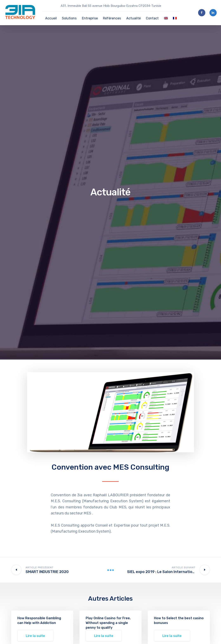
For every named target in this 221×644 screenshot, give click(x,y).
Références (112, 18)
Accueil (51, 18)
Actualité (134, 18)
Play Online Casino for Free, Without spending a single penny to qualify (108, 623)
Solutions (69, 18)
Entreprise (90, 18)
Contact (152, 18)
